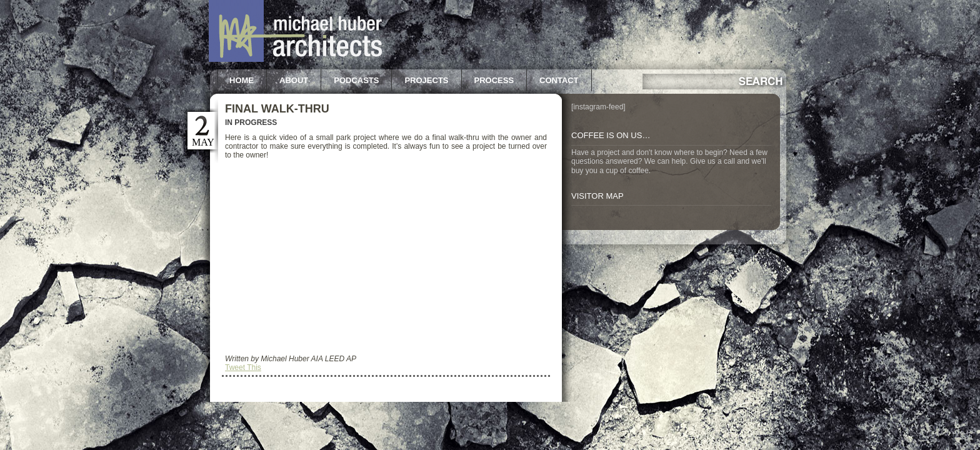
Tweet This (243, 367)
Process (494, 80)
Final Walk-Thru (277, 109)
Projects (426, 80)
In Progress (251, 122)
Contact (559, 80)
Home (242, 80)
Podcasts (356, 80)
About (294, 80)
